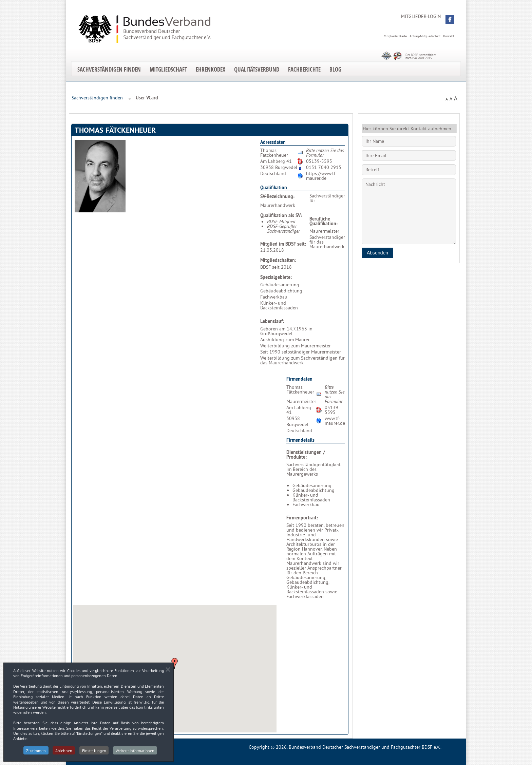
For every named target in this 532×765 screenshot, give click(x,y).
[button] (450, 20)
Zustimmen (36, 753)
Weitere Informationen (135, 753)
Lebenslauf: (272, 321)
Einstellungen (94, 753)
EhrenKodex (211, 69)
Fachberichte (304, 69)
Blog (335, 69)
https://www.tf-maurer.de (321, 176)
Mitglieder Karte (395, 36)
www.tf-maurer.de (335, 421)
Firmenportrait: (302, 518)
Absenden (377, 253)
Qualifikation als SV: (281, 215)
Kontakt (449, 36)
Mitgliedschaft (168, 69)
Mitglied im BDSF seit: (283, 244)
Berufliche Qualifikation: (324, 221)
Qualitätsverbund (257, 69)
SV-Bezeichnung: (277, 196)
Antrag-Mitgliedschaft (425, 36)
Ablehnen (64, 753)
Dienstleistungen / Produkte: (306, 455)
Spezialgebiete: (276, 277)
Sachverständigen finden (109, 69)
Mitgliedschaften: (278, 260)
